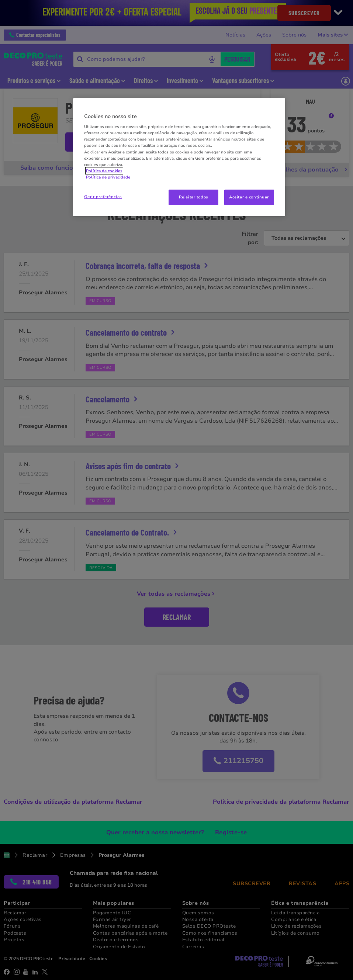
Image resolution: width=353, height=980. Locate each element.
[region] (179, 157)
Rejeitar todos (194, 197)
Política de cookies (104, 171)
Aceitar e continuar (249, 197)
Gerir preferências (103, 197)
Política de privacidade (108, 177)
